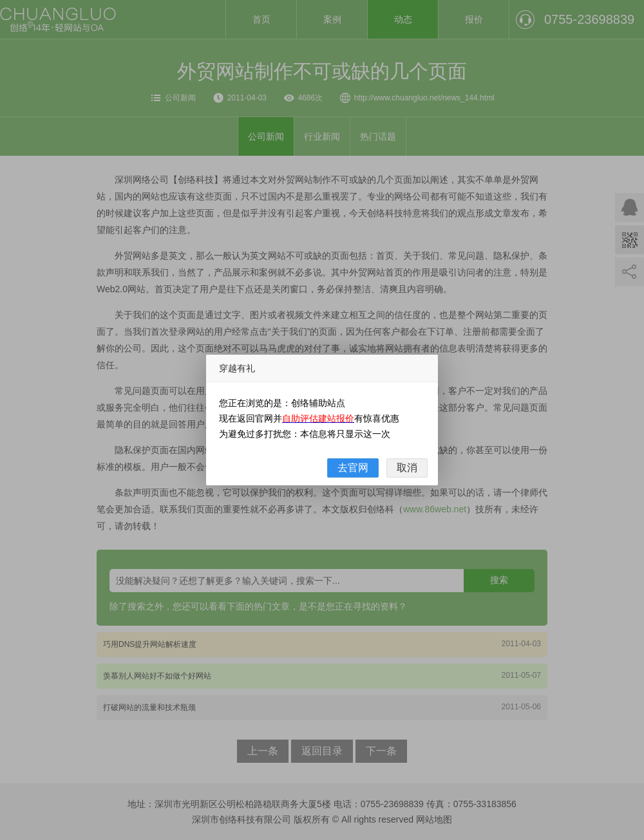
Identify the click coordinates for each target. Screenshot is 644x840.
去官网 (353, 468)
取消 (407, 468)
